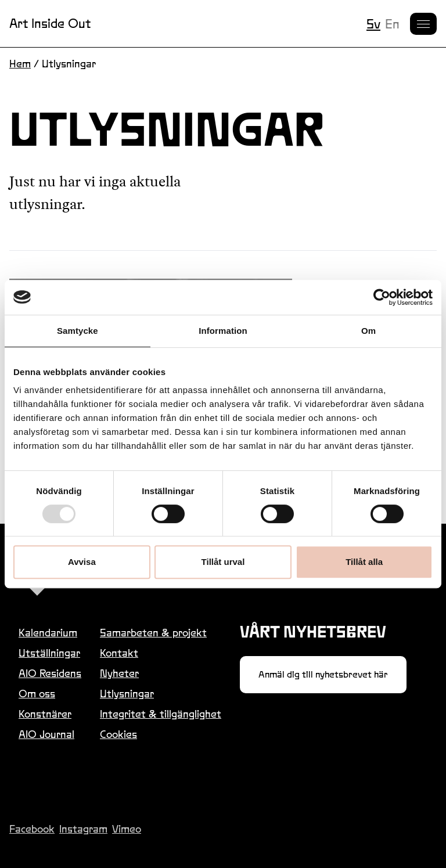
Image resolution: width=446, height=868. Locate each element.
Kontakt (119, 653)
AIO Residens (50, 673)
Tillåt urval (223, 562)
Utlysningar (127, 694)
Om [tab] (368, 331)
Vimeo (127, 829)
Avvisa (82, 562)
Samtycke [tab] (78, 331)
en (392, 24)
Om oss (37, 694)
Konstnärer (45, 714)
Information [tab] (223, 331)
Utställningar (49, 653)
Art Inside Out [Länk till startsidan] (50, 23)
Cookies (118, 734)
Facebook (32, 829)
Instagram (83, 829)
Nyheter (119, 673)
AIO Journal (46, 734)
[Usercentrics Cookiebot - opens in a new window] (382, 297)
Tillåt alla (364, 562)
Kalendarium (48, 633)
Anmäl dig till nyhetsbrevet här (323, 674)
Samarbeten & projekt (153, 633)
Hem (20, 64)
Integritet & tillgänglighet (161, 714)
